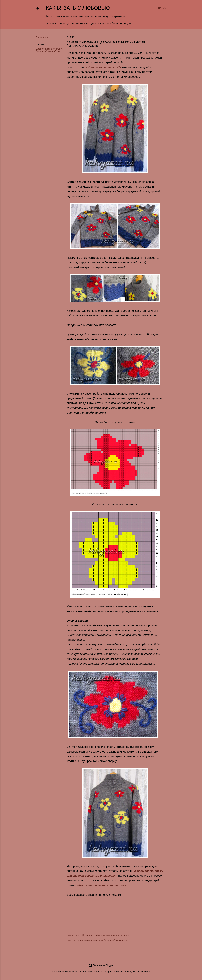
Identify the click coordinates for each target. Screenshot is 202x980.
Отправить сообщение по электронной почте (105, 935)
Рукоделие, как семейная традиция (108, 23)
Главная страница (58, 23)
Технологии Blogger (101, 965)
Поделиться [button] (42, 37)
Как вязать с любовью (78, 8)
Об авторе (77, 23)
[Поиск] (162, 8)
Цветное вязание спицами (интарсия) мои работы (50, 50)
